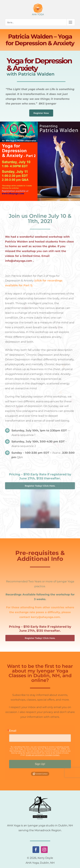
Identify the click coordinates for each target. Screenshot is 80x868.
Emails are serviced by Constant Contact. (43, 757)
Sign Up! (40, 766)
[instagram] (44, 850)
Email (13, 733)
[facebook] (36, 850)
